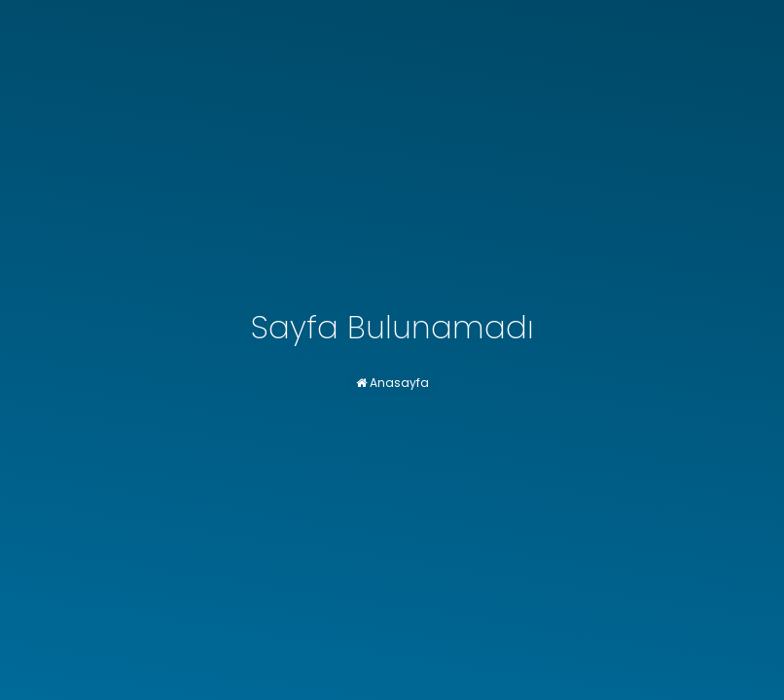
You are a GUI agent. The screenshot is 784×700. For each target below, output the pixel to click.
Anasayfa (392, 383)
